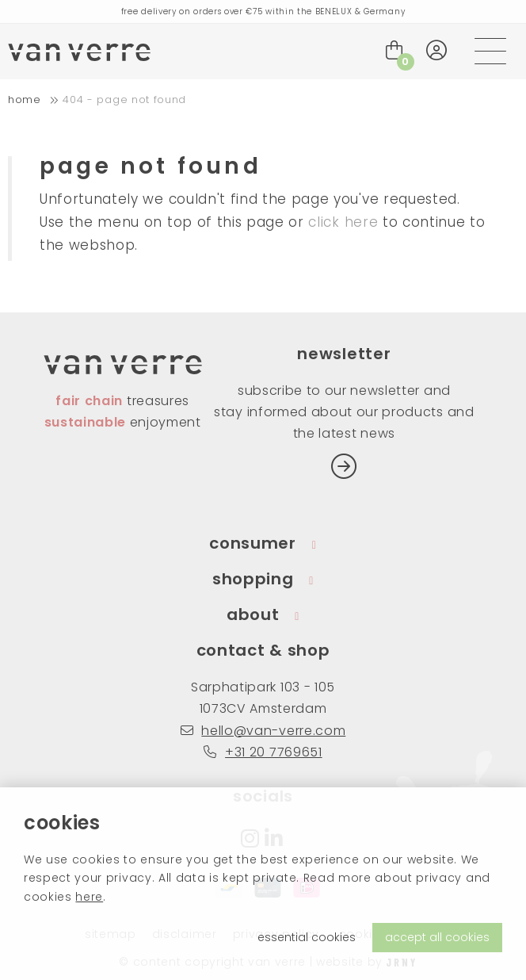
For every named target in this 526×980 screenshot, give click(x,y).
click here (343, 222)
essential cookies (307, 937)
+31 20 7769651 (263, 752)
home (25, 100)
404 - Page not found (124, 100)
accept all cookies (437, 937)
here (89, 897)
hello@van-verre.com (263, 731)
